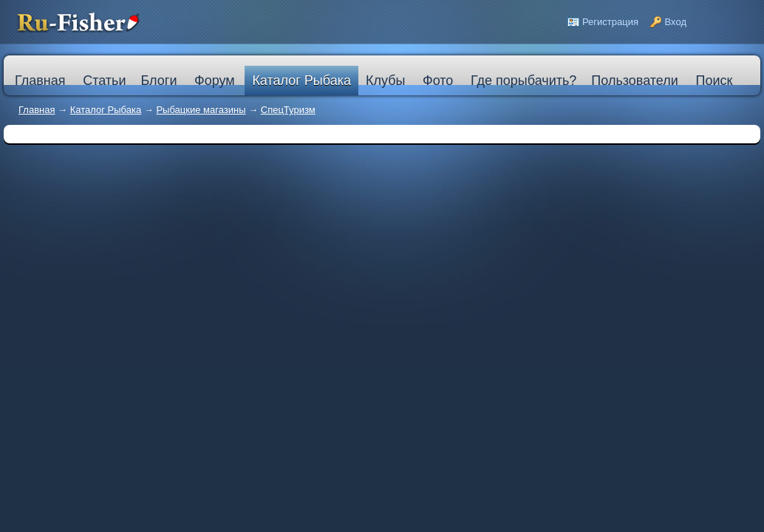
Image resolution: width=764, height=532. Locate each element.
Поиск (714, 81)
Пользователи (634, 81)
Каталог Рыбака (301, 81)
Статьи (104, 81)
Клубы (385, 81)
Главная (37, 110)
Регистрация (610, 22)
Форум (215, 81)
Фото (438, 81)
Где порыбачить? (523, 81)
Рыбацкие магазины (201, 110)
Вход (676, 22)
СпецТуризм (288, 110)
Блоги (158, 81)
